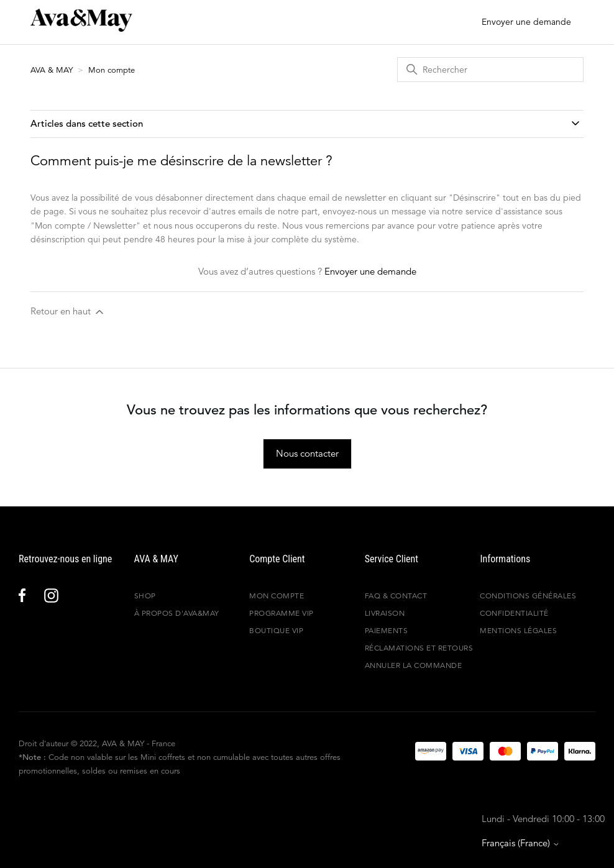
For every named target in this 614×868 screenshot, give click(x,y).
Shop (145, 596)
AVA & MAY (53, 70)
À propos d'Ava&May (177, 613)
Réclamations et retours (419, 648)
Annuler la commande (414, 665)
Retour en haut (68, 312)
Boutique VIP (276, 630)
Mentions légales (518, 630)
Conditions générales (528, 596)
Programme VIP (282, 613)
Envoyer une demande (526, 22)
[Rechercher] (490, 70)
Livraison (385, 613)
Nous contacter (307, 453)
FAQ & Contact (396, 596)
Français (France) (521, 843)
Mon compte (112, 70)
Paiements (387, 630)
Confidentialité (514, 613)
